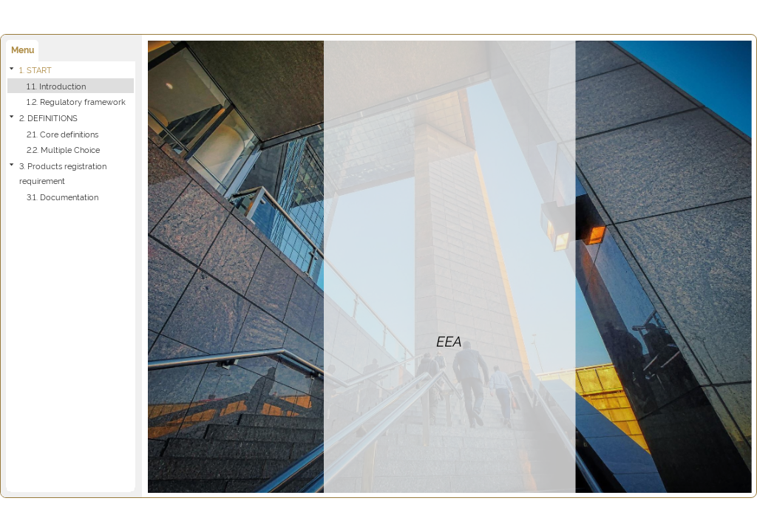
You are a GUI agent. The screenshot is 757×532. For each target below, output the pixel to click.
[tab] (22, 51)
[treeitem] (71, 86)
